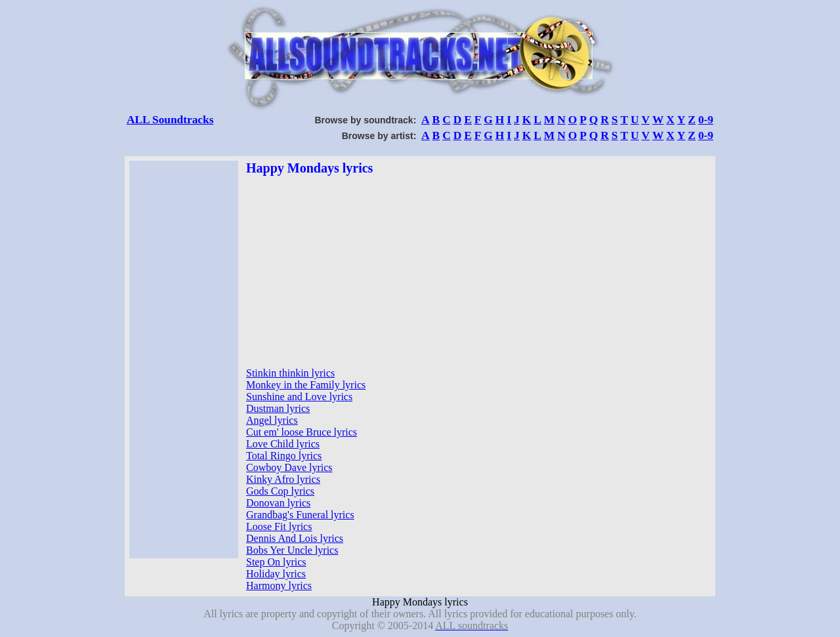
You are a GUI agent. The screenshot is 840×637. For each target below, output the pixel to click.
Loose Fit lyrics (279, 526)
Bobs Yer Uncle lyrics (292, 550)
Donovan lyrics (278, 503)
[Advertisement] (184, 360)
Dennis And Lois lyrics (295, 538)
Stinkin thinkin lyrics (290, 373)
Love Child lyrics (283, 444)
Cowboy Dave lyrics (289, 467)
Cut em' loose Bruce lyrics (302, 432)
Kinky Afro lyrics (283, 479)
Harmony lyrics (279, 586)
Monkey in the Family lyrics (306, 385)
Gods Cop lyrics (280, 491)
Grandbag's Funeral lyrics (300, 515)
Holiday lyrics (276, 574)
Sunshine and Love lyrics (299, 397)
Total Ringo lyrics (284, 456)
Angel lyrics (272, 420)
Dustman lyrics (278, 408)
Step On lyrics (276, 562)
